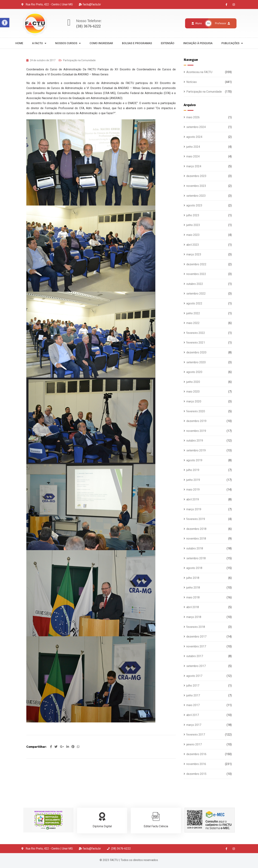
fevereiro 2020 (196, 411)
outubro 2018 (195, 548)
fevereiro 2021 (196, 343)
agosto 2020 (194, 372)
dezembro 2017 (196, 637)
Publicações (232, 43)
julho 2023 (193, 215)
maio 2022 (193, 323)
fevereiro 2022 (196, 333)
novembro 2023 (196, 186)
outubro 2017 (195, 656)
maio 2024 (193, 156)
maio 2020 (193, 392)
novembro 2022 (196, 274)
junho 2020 (193, 382)
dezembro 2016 (196, 754)
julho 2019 (193, 470)
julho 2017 (193, 686)
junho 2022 (193, 313)
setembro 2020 (196, 362)
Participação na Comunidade (79, 60)
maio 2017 (193, 705)
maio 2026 (193, 117)
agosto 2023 (194, 205)
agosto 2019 (194, 460)
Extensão (168, 43)
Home (19, 43)
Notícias (192, 82)
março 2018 (194, 617)
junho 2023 (193, 225)
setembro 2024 (196, 127)
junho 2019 (193, 480)
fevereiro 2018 (196, 627)
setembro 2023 (196, 196)
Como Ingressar (101, 43)
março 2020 (194, 401)
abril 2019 (193, 499)
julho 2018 (193, 578)
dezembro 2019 (196, 421)
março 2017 (194, 725)
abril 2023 (193, 245)
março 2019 (194, 509)
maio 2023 (193, 235)
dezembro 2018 (196, 529)
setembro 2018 (196, 558)
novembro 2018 (196, 539)
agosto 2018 (194, 568)
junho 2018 (193, 588)
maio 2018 (193, 597)
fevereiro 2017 (196, 735)
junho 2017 (193, 695)
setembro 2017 (196, 666)
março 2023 (194, 254)
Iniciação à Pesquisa (198, 43)
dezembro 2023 (196, 176)
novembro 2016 (196, 764)
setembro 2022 (196, 294)
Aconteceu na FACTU (199, 72)
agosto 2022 (194, 303)
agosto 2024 (194, 137)
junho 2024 (193, 147)
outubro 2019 (195, 441)
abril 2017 (193, 715)
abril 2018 (193, 607)
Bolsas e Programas (137, 43)
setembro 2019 (196, 450)
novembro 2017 (196, 646)
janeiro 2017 (194, 744)
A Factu (39, 43)
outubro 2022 (195, 284)
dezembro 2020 (196, 352)
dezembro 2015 (196, 774)
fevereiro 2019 (196, 519)
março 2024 (194, 166)
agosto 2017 (194, 676)
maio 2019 (193, 490)
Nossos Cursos (68, 43)
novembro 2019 (196, 431)
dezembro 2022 (196, 264)
